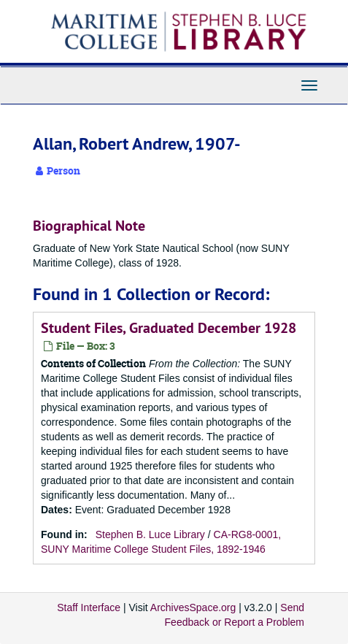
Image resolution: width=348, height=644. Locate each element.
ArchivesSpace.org (193, 607)
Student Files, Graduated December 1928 (169, 328)
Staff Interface (89, 607)
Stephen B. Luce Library (150, 534)
